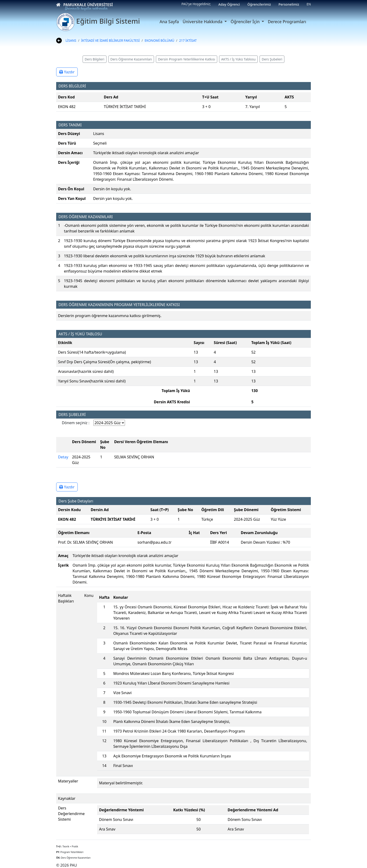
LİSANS (71, 40)
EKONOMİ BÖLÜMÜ (159, 40)
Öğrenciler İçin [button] (246, 22)
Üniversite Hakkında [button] (203, 22)
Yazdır (67, 72)
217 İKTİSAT (188, 40)
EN (309, 4)
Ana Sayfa (169, 22)
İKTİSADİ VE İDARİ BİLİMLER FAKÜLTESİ (110, 40)
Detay (63, 457)
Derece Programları (287, 22)
